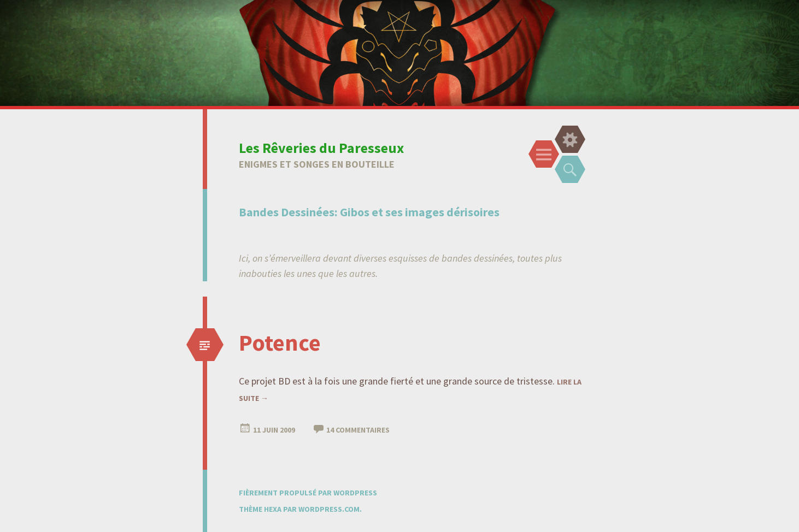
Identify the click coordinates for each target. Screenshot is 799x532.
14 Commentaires (358, 430)
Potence (280, 342)
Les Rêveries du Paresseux (321, 148)
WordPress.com (329, 509)
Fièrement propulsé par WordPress (308, 493)
